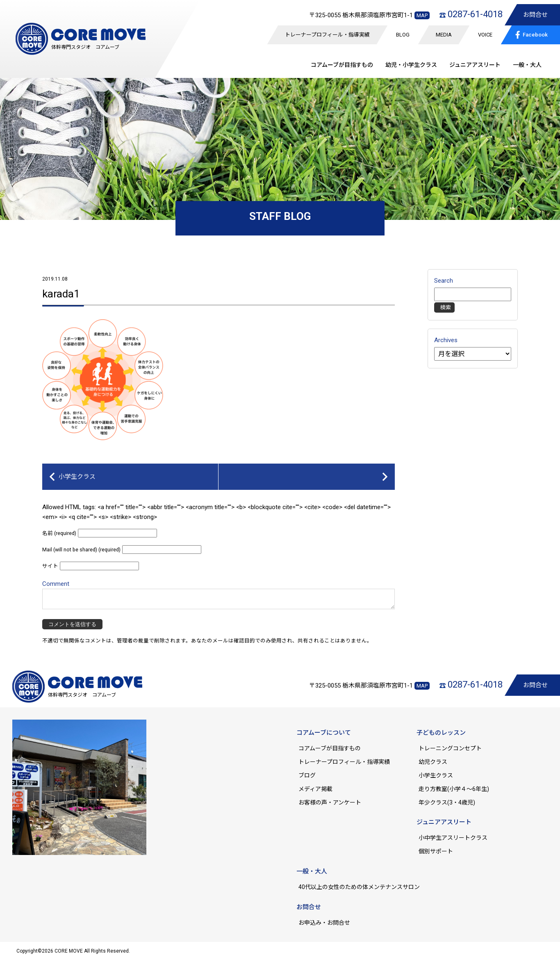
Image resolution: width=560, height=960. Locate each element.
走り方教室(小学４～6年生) (457, 789)
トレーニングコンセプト (450, 748)
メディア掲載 (315, 789)
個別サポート (436, 851)
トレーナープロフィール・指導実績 (327, 35)
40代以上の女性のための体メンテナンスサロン (359, 887)
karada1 (61, 294)
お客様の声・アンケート (330, 802)
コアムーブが (342, 65)
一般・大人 (527, 65)
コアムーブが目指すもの (330, 748)
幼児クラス (433, 762)
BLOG (403, 35)
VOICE (485, 35)
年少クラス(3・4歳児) (447, 802)
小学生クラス (77, 477)
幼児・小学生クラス (411, 65)
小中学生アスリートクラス (453, 838)
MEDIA (444, 35)
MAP (422, 15)
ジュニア (475, 65)
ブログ (307, 775)
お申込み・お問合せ (324, 923)
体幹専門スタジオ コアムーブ (85, 47)
